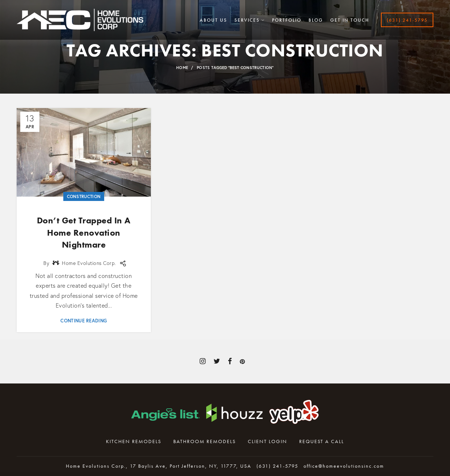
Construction (84, 196)
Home (182, 68)
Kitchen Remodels (134, 441)
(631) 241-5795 (277, 466)
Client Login (268, 441)
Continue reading (84, 321)
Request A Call (322, 441)
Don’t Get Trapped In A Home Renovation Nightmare (84, 232)
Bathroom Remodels (205, 441)
